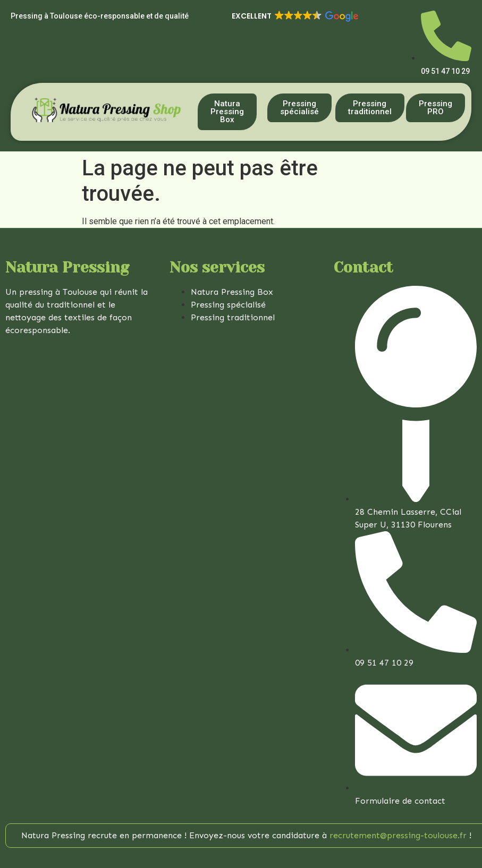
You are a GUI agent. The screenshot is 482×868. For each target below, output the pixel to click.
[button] (294, 16)
